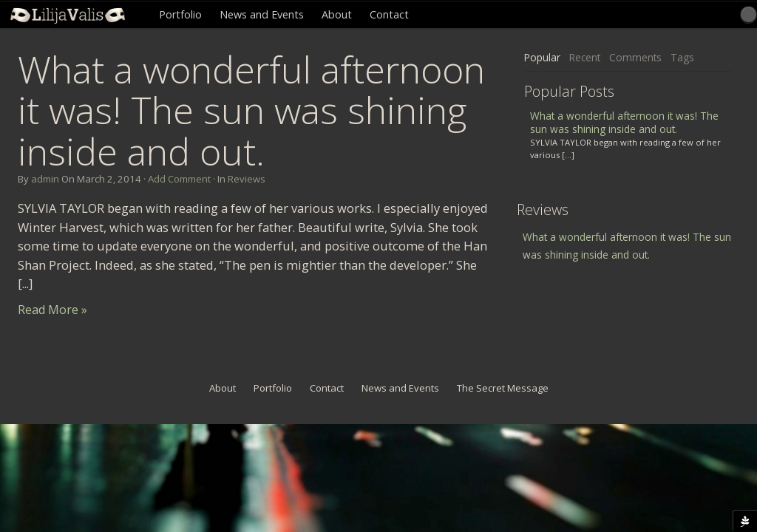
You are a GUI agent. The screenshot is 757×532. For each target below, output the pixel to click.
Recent (585, 57)
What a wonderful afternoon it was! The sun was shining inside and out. (251, 110)
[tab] (542, 58)
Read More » (52, 310)
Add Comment (179, 179)
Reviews (247, 179)
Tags (682, 57)
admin (45, 179)
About (337, 14)
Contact (389, 14)
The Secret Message (503, 388)
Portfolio (180, 14)
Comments (635, 57)
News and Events (262, 14)
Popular (542, 57)
